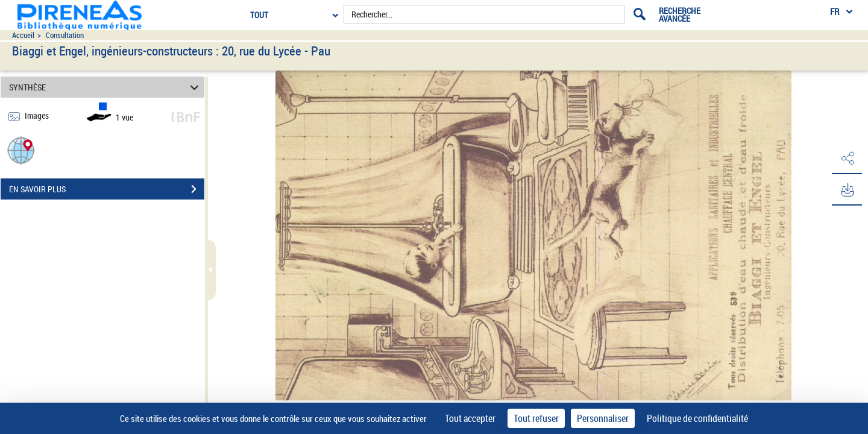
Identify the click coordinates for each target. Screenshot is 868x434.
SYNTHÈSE (106, 87)
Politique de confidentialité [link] (697, 418)
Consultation (65, 35)
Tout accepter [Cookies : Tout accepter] (470, 418)
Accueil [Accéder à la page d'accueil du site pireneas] (23, 35)
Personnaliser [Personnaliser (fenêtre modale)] (603, 418)
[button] (21, 150)
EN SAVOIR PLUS (107, 189)
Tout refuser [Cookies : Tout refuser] (536, 418)
